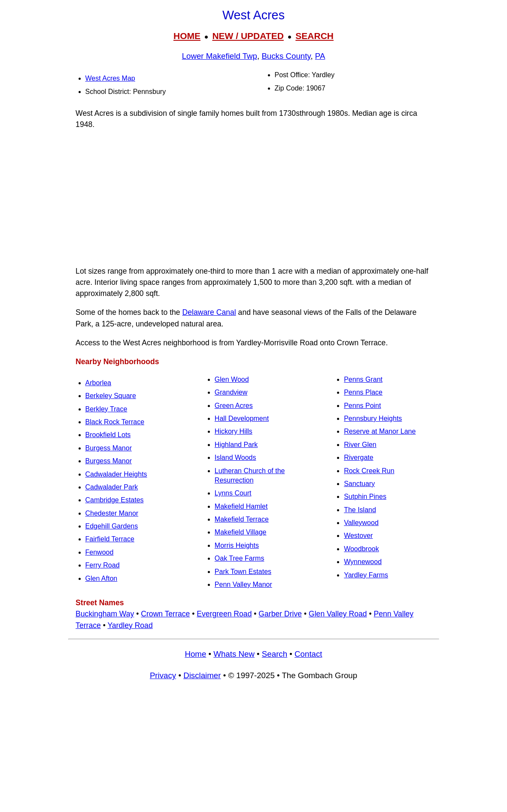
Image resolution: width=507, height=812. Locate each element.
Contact (308, 654)
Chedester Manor (112, 513)
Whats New (234, 654)
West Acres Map (110, 78)
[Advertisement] (254, 198)
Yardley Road (130, 625)
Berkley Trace (106, 409)
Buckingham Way (105, 614)
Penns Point (362, 406)
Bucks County (286, 56)
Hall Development (242, 418)
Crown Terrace (165, 614)
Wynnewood (363, 562)
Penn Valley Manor (243, 584)
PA (320, 56)
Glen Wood (232, 379)
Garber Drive (280, 614)
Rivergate (358, 457)
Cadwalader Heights (116, 474)
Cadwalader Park (112, 487)
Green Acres (234, 406)
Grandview (231, 392)
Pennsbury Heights (373, 418)
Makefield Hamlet (241, 506)
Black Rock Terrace (115, 422)
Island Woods (235, 457)
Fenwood (100, 552)
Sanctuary (359, 484)
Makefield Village (241, 532)
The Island (360, 510)
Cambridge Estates (115, 500)
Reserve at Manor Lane (380, 431)
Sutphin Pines (365, 497)
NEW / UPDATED (248, 36)
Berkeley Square (111, 396)
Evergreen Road (224, 614)
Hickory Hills (234, 431)
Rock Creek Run (369, 471)
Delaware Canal (209, 312)
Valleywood (361, 523)
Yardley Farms (366, 575)
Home (195, 654)
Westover (358, 536)
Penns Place (363, 392)
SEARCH (314, 36)
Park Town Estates (243, 572)
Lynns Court (233, 493)
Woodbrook (361, 549)
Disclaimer (202, 675)
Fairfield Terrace (110, 539)
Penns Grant (363, 379)
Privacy (163, 675)
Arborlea (98, 383)
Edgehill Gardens (112, 526)
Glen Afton (102, 578)
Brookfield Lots (108, 435)
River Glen (360, 445)
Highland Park (236, 445)
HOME (187, 36)
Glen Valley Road (338, 614)
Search (275, 654)
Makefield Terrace (242, 519)
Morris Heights (237, 545)
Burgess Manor (109, 448)
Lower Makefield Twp (220, 56)
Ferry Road (103, 565)
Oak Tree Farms (240, 558)
